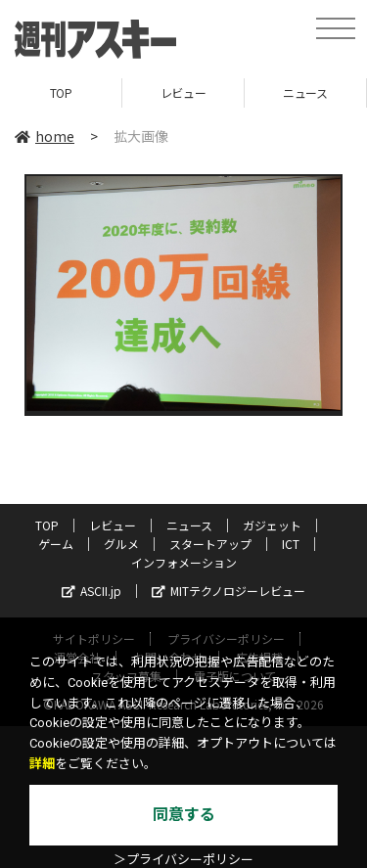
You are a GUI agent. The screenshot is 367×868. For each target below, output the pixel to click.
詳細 (42, 764)
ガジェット (272, 525)
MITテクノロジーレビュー (229, 591)
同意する (184, 815)
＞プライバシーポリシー (183, 860)
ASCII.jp (92, 591)
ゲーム (56, 544)
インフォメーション (184, 562)
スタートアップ (210, 544)
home (45, 136)
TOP (61, 92)
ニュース (305, 92)
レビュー (183, 92)
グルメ (121, 544)
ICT (291, 544)
